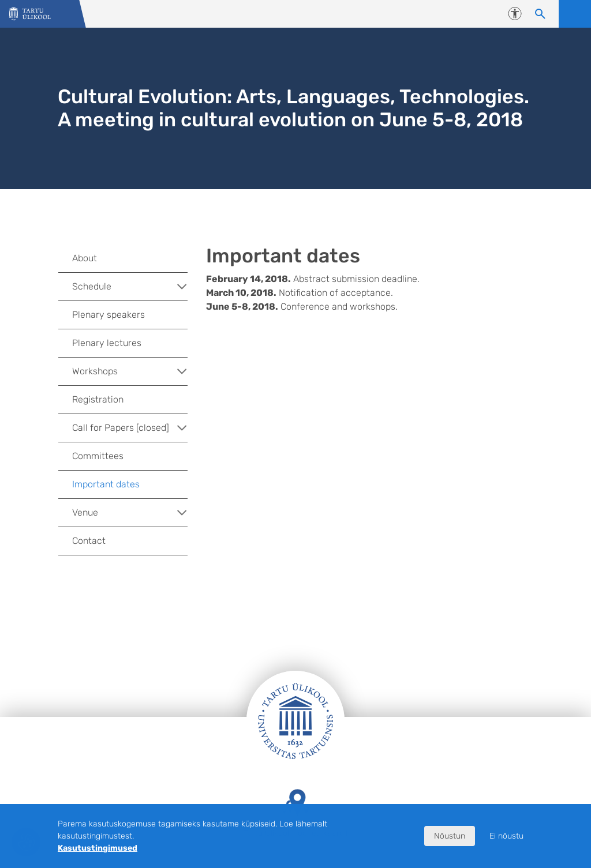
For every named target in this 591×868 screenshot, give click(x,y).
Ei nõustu (506, 836)
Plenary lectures (107, 343)
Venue (130, 513)
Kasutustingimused (98, 848)
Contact (89, 541)
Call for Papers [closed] (130, 428)
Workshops (130, 371)
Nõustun (450, 836)
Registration (98, 399)
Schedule (130, 287)
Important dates (106, 484)
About (85, 258)
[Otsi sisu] (540, 14)
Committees (98, 456)
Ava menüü (575, 14)
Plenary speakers (109, 315)
